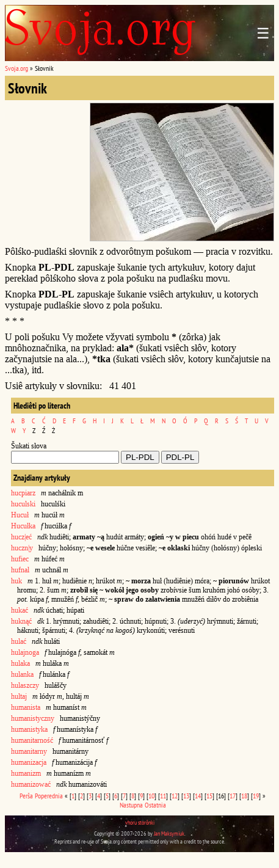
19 (256, 796)
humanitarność (32, 740)
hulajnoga (25, 652)
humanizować (31, 784)
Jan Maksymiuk (169, 833)
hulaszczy (25, 685)
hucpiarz (23, 493)
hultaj (19, 696)
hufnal (20, 570)
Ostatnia (155, 805)
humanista (26, 707)
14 (198, 796)
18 (244, 796)
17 (233, 796)
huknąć (21, 621)
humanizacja (29, 762)
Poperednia (49, 796)
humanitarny (29, 751)
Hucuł (20, 515)
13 (186, 796)
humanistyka (29, 729)
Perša (26, 796)
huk (16, 581)
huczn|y (22, 548)
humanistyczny (33, 718)
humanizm (26, 773)
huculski (23, 504)
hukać (20, 610)
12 (175, 796)
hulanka (22, 674)
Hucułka (23, 526)
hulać (19, 641)
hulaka (20, 663)
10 (151, 796)
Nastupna (131, 805)
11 (163, 796)
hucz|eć (21, 537)
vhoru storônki (140, 822)
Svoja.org (16, 68)
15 (209, 796)
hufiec (20, 559)
